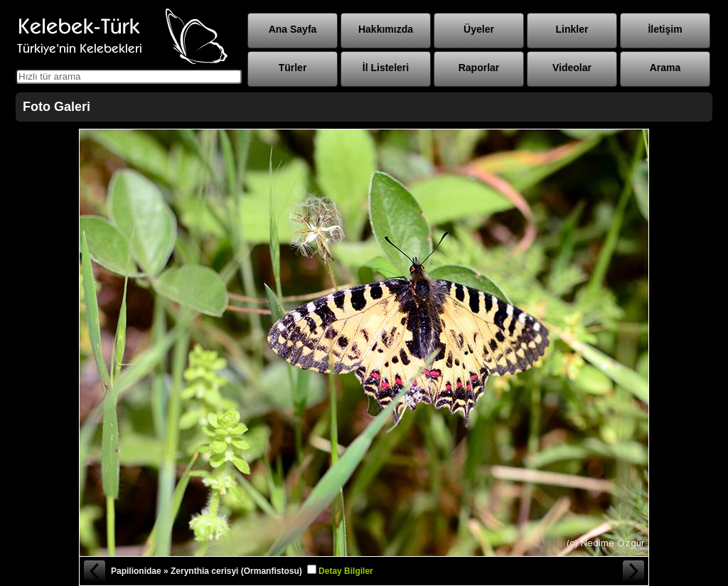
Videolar (572, 68)
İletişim (665, 29)
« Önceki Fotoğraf (94, 571)
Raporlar (479, 68)
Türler (293, 68)
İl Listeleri (386, 68)
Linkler (572, 29)
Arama (665, 68)
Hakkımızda (386, 29)
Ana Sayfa (293, 29)
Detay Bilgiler (346, 571)
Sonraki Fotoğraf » (634, 571)
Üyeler (479, 29)
